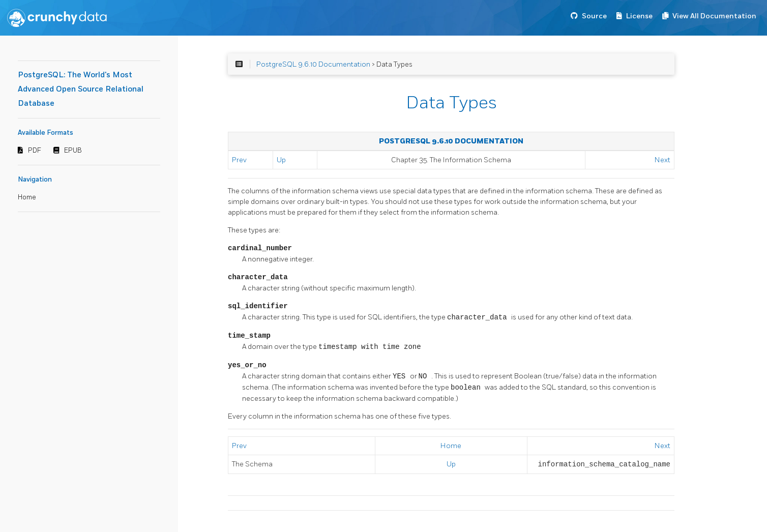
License (639, 16)
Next (662, 160)
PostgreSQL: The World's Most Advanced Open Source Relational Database (81, 89)
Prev (239, 160)
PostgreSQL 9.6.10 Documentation (313, 64)
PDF (35, 151)
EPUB (73, 151)
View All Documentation (714, 16)
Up (281, 160)
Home (27, 197)
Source (594, 16)
